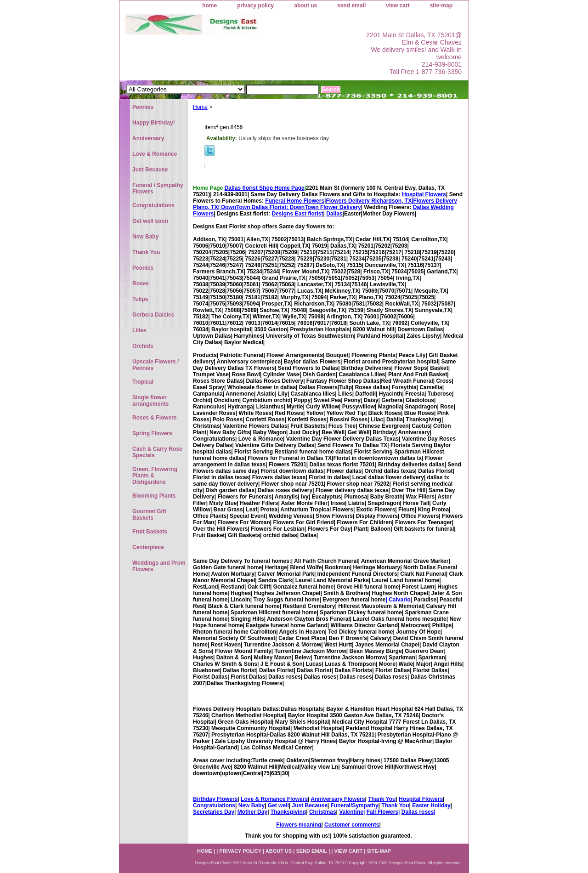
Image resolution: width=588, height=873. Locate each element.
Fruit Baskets (150, 532)
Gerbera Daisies (153, 315)
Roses (141, 283)
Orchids (143, 346)
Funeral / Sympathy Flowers (158, 188)
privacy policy (255, 6)
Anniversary (148, 138)
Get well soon (150, 221)
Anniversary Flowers (338, 799)
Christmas (323, 812)
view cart (398, 6)
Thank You (382, 799)
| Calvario (398, 600)
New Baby (252, 805)
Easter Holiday (431, 805)
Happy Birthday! (154, 123)
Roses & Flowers (155, 418)
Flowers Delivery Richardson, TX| (369, 201)
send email (351, 6)
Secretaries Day (214, 812)
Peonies (143, 107)
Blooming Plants (154, 496)
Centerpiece (148, 547)
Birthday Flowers (215, 799)
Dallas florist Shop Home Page (265, 188)
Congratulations (214, 805)
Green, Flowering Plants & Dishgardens (155, 476)
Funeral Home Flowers (295, 201)
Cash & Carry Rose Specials (157, 452)
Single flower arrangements (150, 401)
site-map (441, 6)
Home (200, 107)
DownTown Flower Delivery (325, 207)
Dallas (334, 214)
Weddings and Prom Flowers (159, 566)
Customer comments (352, 825)
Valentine (351, 812)
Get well (278, 805)
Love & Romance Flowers (274, 799)
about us (305, 6)
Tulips (140, 299)
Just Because (309, 805)
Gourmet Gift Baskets (149, 515)
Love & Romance (155, 154)
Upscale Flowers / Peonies (155, 365)
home (209, 6)
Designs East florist (297, 214)
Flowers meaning (299, 825)
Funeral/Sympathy (355, 805)
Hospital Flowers (424, 194)
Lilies (139, 330)
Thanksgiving (288, 812)
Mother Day (252, 812)
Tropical (143, 382)
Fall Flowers (382, 812)
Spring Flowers (152, 433)
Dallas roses (418, 812)
